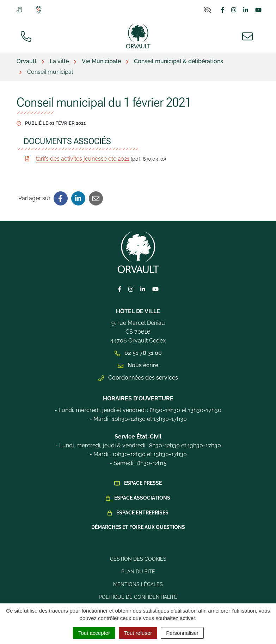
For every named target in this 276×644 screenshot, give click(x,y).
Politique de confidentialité (138, 597)
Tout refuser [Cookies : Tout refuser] (138, 633)
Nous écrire (138, 365)
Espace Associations (142, 498)
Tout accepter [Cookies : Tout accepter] (94, 633)
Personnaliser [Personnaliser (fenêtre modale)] (182, 633)
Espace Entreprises (142, 513)
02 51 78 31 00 (138, 353)
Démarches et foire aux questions (138, 527)
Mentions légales (138, 584)
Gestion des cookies (138, 559)
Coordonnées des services (138, 378)
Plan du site (138, 572)
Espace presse (143, 483)
